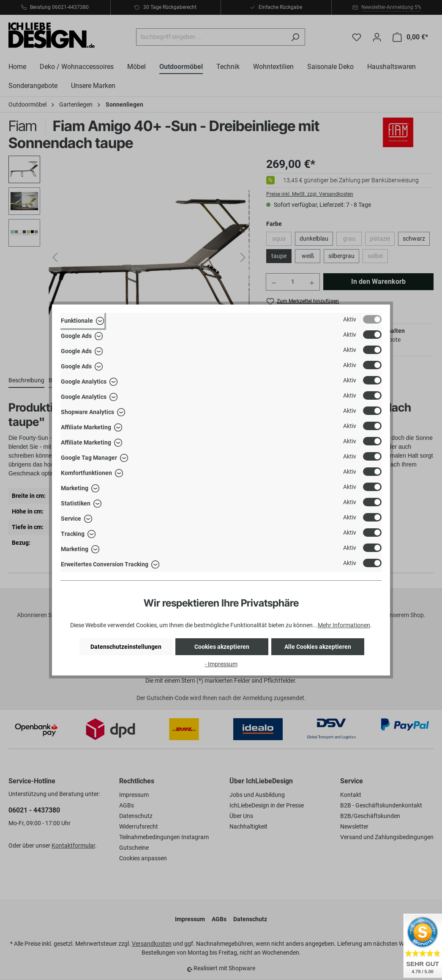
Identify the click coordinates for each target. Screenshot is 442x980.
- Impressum (221, 664)
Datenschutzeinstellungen (126, 647)
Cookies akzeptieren (222, 647)
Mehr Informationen (344, 625)
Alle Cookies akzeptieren (318, 647)
